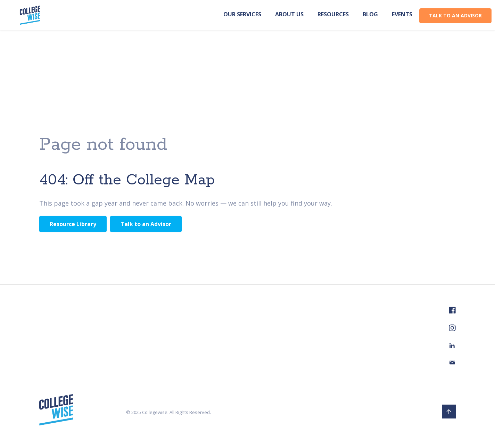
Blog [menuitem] (370, 14)
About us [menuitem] (289, 14)
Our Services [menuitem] (242, 14)
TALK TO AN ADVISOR (455, 15)
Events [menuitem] (402, 14)
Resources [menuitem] (333, 14)
